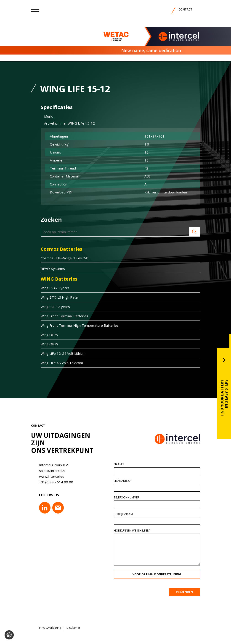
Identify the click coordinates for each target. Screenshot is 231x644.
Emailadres (125, 481)
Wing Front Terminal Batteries (62, 316)
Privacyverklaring (50, 626)
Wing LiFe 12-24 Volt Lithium (61, 353)
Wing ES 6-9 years (53, 288)
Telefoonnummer (129, 498)
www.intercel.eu (49, 476)
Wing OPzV (47, 335)
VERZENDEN (187, 592)
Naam (121, 464)
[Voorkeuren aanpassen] (9, 635)
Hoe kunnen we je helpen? (134, 531)
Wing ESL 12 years (53, 307)
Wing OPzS (47, 344)
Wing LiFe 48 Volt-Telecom (60, 363)
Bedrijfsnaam (126, 514)
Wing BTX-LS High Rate (57, 297)
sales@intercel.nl (50, 471)
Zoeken (192, 232)
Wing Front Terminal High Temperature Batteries (77, 325)
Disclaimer (73, 626)
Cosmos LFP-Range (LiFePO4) (62, 258)
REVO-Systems (50, 269)
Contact (185, 9)
